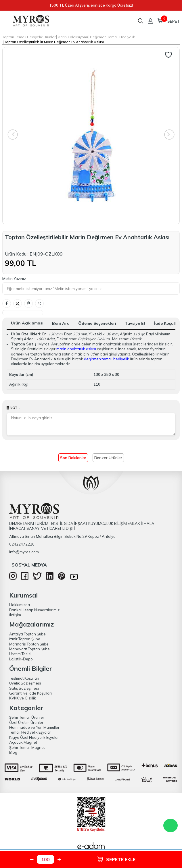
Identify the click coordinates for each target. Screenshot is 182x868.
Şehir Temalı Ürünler (27, 717)
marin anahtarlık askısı (76, 349)
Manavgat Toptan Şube (29, 649)
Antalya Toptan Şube (27, 634)
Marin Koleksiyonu (73, 37)
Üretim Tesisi (20, 654)
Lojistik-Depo (21, 659)
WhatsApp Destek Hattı (170, 826)
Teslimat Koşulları (24, 678)
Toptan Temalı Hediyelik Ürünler (29, 37)
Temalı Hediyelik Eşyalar (30, 732)
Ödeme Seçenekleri (97, 323)
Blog (13, 752)
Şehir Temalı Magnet (27, 747)
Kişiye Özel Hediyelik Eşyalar (34, 737)
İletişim (15, 615)
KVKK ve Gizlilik (23, 698)
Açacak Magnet (23, 742)
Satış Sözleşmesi (24, 688)
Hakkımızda (20, 605)
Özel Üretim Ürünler (26, 722)
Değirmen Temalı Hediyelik (112, 37)
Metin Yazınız (14, 279)
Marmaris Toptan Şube (29, 644)
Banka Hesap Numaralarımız (34, 610)
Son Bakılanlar (73, 458)
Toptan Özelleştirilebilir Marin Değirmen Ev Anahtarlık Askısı (54, 42)
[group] (91, 136)
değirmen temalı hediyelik (107, 359)
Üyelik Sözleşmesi (25, 683)
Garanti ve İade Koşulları (30, 693)
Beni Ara (61, 323)
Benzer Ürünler (108, 458)
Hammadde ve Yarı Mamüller (34, 727)
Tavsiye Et (135, 323)
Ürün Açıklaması (27, 323)
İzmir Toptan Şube (25, 639)
